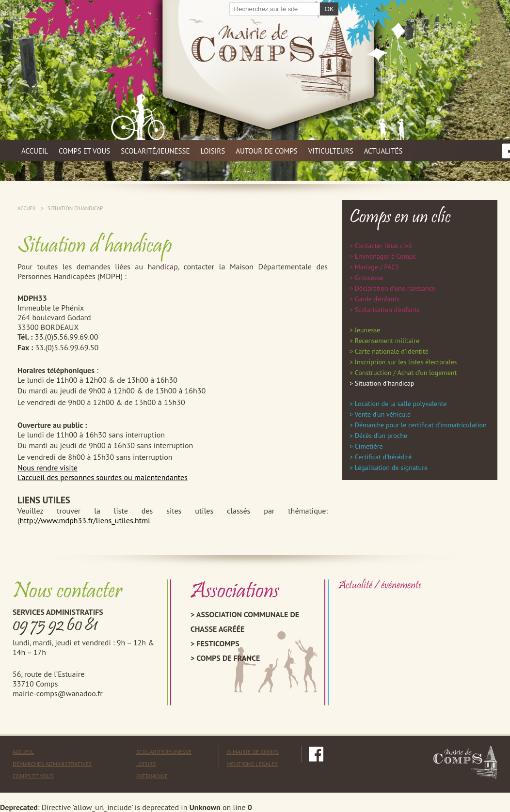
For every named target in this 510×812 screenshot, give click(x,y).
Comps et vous (84, 151)
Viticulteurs (331, 151)
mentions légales (252, 764)
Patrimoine (152, 776)
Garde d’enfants (377, 299)
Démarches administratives (52, 764)
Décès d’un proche (381, 436)
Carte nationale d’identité (392, 351)
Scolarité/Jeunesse (164, 752)
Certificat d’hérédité (383, 457)
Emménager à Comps (385, 256)
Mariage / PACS (377, 267)
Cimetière (369, 446)
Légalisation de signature (391, 468)
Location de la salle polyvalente (401, 404)
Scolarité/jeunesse (155, 151)
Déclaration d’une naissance (395, 288)
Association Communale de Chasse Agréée (245, 622)
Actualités (383, 151)
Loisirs (213, 151)
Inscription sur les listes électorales (406, 362)
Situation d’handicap (384, 383)
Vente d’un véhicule (382, 414)
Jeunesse (367, 330)
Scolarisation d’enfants (387, 310)
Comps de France (228, 658)
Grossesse (369, 278)
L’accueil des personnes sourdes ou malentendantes (103, 477)
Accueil (35, 151)
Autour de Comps (267, 151)
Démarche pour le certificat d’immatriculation (421, 425)
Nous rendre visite (48, 468)
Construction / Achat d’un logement (406, 373)
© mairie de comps (253, 752)
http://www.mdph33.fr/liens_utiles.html (85, 520)
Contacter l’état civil (383, 246)
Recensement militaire (387, 341)
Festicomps (218, 643)
